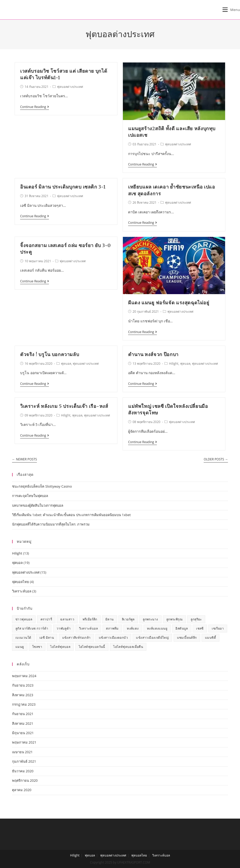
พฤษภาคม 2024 (24, 676)
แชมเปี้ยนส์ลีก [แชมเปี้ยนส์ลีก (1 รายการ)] (187, 638)
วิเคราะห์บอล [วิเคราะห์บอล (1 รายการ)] (88, 628)
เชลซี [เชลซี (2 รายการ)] (200, 628)
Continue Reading (35, 107)
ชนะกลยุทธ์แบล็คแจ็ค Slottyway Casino (42, 486)
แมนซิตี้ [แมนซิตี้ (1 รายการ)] (210, 638)
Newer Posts (24, 459)
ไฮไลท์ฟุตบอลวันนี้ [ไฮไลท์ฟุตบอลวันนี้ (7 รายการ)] (92, 647)
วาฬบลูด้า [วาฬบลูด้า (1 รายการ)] (64, 628)
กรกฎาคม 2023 (24, 704)
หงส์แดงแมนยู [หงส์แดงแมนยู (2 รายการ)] (157, 628)
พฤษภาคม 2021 (24, 742)
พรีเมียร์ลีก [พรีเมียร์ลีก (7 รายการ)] (90, 619)
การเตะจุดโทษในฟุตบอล (30, 496)
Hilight (174, 364)
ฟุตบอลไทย (21, 582)
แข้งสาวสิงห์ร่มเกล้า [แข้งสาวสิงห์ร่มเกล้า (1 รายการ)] (76, 638)
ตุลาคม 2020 (22, 790)
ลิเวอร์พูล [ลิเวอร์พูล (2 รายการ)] (128, 619)
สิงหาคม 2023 (23, 695)
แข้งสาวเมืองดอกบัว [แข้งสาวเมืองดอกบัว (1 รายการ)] (113, 638)
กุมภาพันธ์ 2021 (24, 761)
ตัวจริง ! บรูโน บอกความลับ (50, 354)
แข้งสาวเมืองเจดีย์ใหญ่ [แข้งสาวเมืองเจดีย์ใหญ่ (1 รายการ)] (152, 638)
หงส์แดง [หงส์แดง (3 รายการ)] (133, 628)
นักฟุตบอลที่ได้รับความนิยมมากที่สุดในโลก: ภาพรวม (51, 524)
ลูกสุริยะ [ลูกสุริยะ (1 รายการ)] (196, 619)
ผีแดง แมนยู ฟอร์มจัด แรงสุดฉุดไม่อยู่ (169, 303)
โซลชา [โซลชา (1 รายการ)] (37, 647)
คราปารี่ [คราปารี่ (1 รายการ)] (46, 619)
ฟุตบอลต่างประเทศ (70, 87)
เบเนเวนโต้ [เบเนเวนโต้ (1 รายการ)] (23, 638)
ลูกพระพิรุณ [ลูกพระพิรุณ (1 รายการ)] (174, 619)
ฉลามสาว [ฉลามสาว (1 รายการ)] (67, 619)
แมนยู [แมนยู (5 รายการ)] (20, 647)
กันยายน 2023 (23, 685)
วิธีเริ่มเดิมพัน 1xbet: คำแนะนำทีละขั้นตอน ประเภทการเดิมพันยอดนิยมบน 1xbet (71, 515)
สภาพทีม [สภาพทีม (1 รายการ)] (112, 628)
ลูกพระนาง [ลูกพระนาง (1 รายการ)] (150, 619)
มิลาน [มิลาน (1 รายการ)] (110, 619)
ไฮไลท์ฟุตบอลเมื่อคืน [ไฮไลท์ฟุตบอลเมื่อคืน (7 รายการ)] (128, 647)
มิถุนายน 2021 (23, 733)
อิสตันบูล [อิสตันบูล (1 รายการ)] (182, 628)
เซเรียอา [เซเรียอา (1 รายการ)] (218, 628)
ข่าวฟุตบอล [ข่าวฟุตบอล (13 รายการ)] (24, 619)
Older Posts (216, 459)
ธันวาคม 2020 (23, 771)
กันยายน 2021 (23, 714)
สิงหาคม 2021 (23, 723)
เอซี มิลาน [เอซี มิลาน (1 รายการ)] (47, 638)
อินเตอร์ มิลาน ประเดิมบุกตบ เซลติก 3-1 (63, 187)
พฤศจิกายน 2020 (25, 780)
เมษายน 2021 (22, 752)
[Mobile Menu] (231, 10)
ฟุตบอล (66, 364)
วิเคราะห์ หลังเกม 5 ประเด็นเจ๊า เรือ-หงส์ (64, 406)
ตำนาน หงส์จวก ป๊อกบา (153, 354)
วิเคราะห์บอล (22, 591)
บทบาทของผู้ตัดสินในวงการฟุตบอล (38, 505)
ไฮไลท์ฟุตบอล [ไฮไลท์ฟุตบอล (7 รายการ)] (60, 647)
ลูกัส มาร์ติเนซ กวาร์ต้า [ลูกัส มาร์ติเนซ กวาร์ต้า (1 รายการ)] (32, 628)
